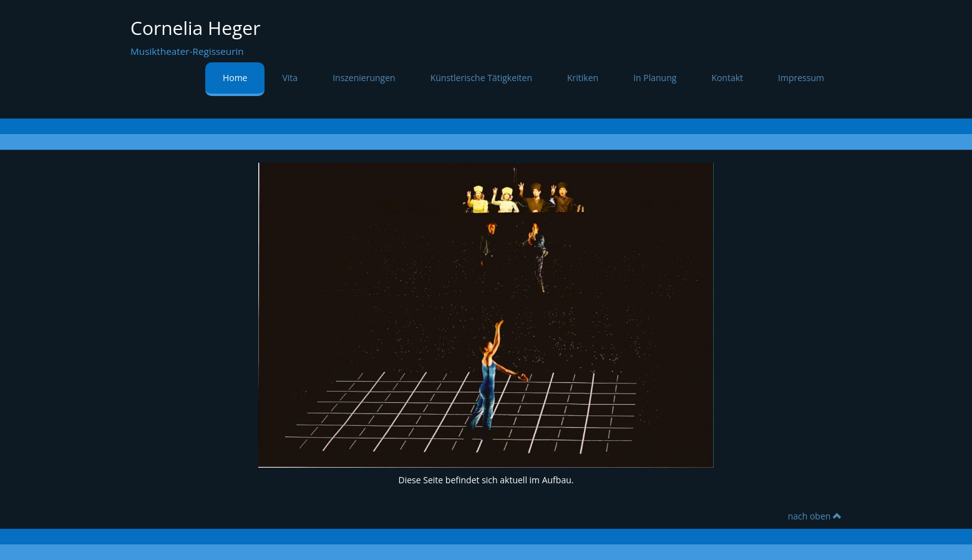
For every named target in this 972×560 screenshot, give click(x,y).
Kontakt (727, 78)
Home (235, 78)
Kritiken (583, 78)
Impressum (801, 78)
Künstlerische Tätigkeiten (481, 78)
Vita (290, 78)
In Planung (655, 78)
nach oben (815, 516)
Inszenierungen (364, 78)
